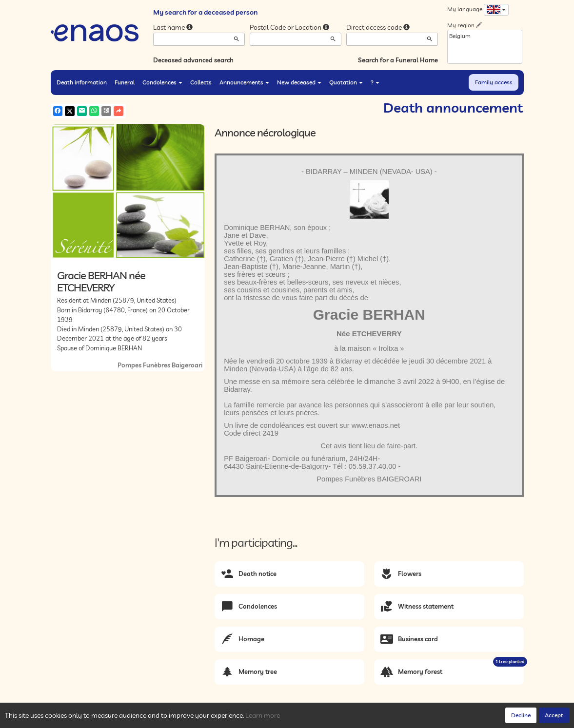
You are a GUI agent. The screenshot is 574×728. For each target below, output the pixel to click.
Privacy (139, 718)
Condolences (162, 82)
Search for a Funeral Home (398, 60)
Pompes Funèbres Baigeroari (160, 365)
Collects (201, 82)
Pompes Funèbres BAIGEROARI (369, 479)
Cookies (165, 718)
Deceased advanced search (193, 60)
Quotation (346, 82)
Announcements (244, 82)
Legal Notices (200, 718)
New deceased (299, 82)
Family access (494, 82)
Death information (82, 82)
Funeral (125, 82)
